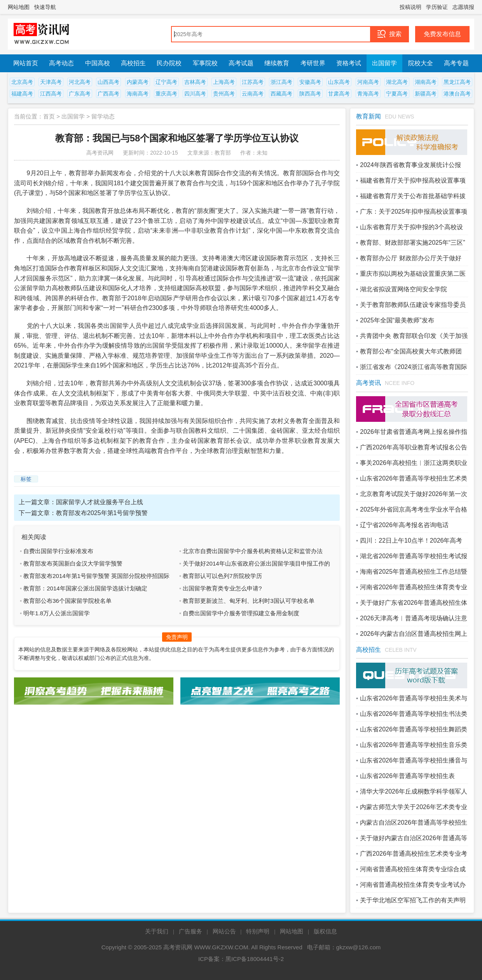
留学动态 (103, 116)
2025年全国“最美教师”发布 (397, 320)
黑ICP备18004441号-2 (255, 959)
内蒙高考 (138, 82)
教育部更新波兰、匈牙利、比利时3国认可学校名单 (248, 601)
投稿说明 (410, 7)
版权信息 (325, 931)
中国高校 (98, 63)
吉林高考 (195, 82)
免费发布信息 (442, 34)
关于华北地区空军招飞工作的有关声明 (413, 900)
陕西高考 (310, 94)
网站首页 (26, 63)
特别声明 (258, 931)
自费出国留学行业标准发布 (58, 551)
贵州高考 (224, 94)
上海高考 (224, 82)
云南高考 (253, 94)
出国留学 (384, 63)
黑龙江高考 (457, 82)
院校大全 (421, 63)
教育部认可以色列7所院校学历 (222, 576)
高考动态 (61, 63)
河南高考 (368, 82)
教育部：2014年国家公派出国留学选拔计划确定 (85, 588)
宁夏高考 (397, 94)
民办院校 (169, 63)
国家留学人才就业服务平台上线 (100, 502)
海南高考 (138, 94)
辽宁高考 (166, 82)
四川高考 (195, 94)
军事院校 (205, 63)
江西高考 (51, 94)
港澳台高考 (457, 94)
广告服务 (190, 931)
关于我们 (157, 931)
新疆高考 (426, 94)
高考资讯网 (178, 947)
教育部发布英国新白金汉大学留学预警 (73, 563)
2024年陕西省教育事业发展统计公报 (410, 165)
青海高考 (368, 94)
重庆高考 (166, 94)
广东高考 (80, 94)
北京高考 (22, 82)
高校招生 (133, 63)
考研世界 (313, 63)
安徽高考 (310, 82)
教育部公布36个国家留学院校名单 (67, 601)
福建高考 (22, 94)
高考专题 (456, 63)
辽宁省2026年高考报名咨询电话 (404, 525)
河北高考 (80, 82)
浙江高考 (281, 82)
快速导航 (45, 7)
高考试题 (241, 63)
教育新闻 (368, 116)
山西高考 (108, 82)
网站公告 (224, 931)
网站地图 (19, 7)
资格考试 (349, 63)
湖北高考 (397, 82)
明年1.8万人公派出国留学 (57, 613)
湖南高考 (426, 82)
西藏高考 (281, 94)
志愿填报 (463, 7)
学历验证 (437, 7)
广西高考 (108, 94)
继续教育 (277, 63)
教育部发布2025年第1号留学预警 (102, 513)
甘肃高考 (339, 94)
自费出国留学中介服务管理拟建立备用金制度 (241, 613)
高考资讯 (368, 383)
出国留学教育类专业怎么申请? (222, 588)
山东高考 (339, 82)
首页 (49, 116)
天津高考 (51, 82)
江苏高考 (253, 82)
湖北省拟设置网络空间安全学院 (403, 289)
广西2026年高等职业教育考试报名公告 (414, 447)
